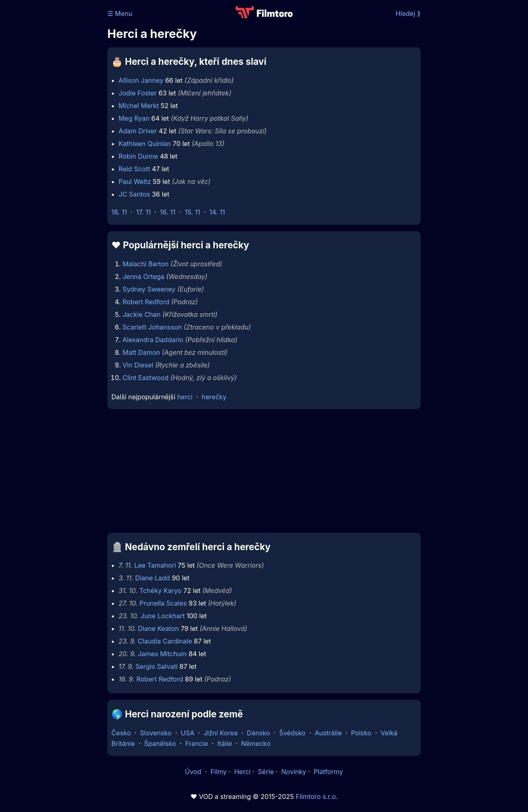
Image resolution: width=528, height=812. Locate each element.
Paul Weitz (135, 181)
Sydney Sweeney (149, 289)
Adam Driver (138, 131)
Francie (197, 743)
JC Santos (134, 194)
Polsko (361, 733)
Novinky (294, 772)
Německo (256, 743)
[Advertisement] (264, 473)
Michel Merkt (139, 106)
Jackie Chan (141, 314)
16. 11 (168, 212)
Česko (121, 733)
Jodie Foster (138, 93)
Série (266, 772)
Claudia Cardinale (165, 641)
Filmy (219, 772)
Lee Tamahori (155, 565)
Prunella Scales (163, 603)
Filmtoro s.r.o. (317, 797)
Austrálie (328, 733)
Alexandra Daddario (153, 340)
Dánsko (258, 733)
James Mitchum (162, 654)
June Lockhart (162, 616)
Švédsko (292, 733)
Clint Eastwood (145, 378)
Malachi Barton (145, 264)
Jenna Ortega (143, 277)
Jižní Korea (221, 733)
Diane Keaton (158, 628)
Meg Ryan (134, 118)
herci (185, 397)
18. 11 (119, 212)
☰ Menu (120, 13)
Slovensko (156, 733)
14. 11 (217, 212)
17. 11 (144, 212)
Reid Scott (134, 169)
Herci (242, 772)
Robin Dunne (139, 156)
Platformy (328, 772)
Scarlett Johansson (152, 327)
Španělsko (160, 743)
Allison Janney (141, 80)
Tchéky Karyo (160, 591)
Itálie (224, 743)
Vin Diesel (138, 365)
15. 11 (193, 212)
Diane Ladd (152, 578)
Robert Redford (146, 302)
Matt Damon (141, 352)
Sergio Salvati (156, 666)
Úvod (194, 772)
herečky (214, 397)
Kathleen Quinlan (145, 144)
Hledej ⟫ (408, 13)
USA (187, 733)
